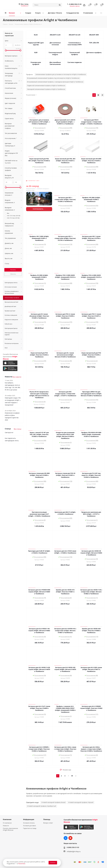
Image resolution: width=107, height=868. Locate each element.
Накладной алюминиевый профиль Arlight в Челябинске (46, 89)
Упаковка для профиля (36, 63)
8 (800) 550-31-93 (75, 4)
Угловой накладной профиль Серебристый (42, 806)
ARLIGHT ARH (94, 35)
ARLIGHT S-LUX (55, 35)
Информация (29, 819)
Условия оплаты (29, 823)
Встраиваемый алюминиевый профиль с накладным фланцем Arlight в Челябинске (55, 82)
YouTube (70, 838)
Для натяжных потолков (55, 44)
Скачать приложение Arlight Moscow (10, 829)
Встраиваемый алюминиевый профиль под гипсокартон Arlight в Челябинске (53, 78)
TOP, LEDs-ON (94, 43)
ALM (36, 52)
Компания (7, 819)
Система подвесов (75, 62)
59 (72, 776)
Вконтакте (66, 838)
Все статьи (18, 429)
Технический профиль (75, 53)
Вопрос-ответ (48, 823)
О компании (7, 823)
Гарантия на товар (30, 828)
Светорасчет (9, 432)
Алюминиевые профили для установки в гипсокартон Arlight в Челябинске (61, 74)
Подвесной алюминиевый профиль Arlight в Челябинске (46, 86)
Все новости (17, 377)
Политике (22, 864)
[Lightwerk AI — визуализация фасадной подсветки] (39, 196)
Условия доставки (30, 826)
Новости (6, 826)
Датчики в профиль (94, 52)
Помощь (47, 819)
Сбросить (13, 274)
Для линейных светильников (55, 63)
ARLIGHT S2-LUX (75, 35)
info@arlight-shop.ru (74, 851)
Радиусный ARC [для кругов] (36, 44)
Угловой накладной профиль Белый (53, 802)
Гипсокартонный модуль (55, 53)
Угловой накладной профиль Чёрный (81, 802)
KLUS (36, 35)
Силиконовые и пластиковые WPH (75, 44)
